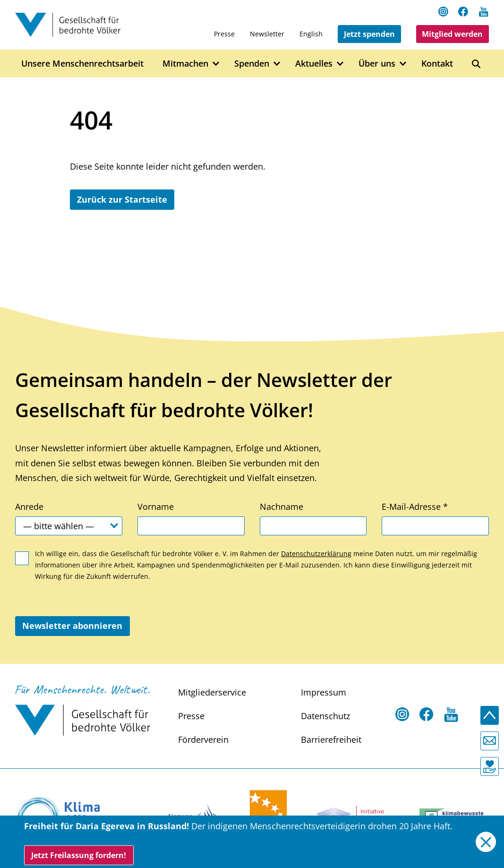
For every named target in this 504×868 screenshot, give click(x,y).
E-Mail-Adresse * (415, 507)
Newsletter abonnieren (72, 626)
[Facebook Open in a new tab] (463, 11)
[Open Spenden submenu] (277, 64)
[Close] (486, 842)
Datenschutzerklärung (316, 554)
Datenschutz (325, 716)
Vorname (156, 507)
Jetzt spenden (369, 34)
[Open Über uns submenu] (403, 64)
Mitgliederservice (212, 692)
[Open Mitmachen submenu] (216, 64)
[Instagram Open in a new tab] (444, 11)
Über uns (377, 63)
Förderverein (203, 739)
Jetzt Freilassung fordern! (79, 855)
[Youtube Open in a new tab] (484, 11)
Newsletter (267, 34)
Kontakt (437, 63)
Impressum (324, 692)
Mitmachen (185, 63)
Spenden (252, 63)
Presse (224, 34)
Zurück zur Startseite (122, 199)
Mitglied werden (452, 34)
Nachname (282, 507)
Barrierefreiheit (331, 739)
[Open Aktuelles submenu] (340, 64)
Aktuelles (314, 63)
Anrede (29, 507)
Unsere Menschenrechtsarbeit (82, 63)
